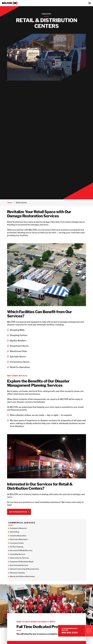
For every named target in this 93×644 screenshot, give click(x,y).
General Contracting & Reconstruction (25, 571)
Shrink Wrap (15, 534)
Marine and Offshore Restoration (22, 578)
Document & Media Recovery (21, 552)
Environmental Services (19, 567)
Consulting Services (18, 556)
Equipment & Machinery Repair (22, 563)
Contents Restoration (18, 538)
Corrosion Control (17, 545)
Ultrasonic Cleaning (17, 575)
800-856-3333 (73, 632)
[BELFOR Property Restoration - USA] (46, 3)
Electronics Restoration (19, 541)
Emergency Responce (18, 530)
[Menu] (90, 3)
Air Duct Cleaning (17, 549)
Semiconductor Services (19, 560)
